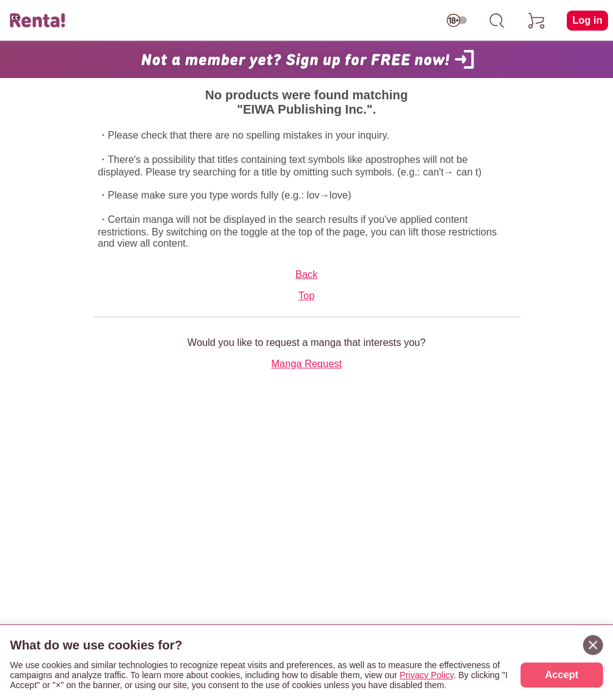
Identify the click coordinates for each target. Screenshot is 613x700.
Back (307, 274)
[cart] (537, 21)
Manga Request (306, 364)
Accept (561, 675)
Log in (587, 20)
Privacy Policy (427, 675)
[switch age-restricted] (457, 21)
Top (307, 296)
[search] (497, 21)
